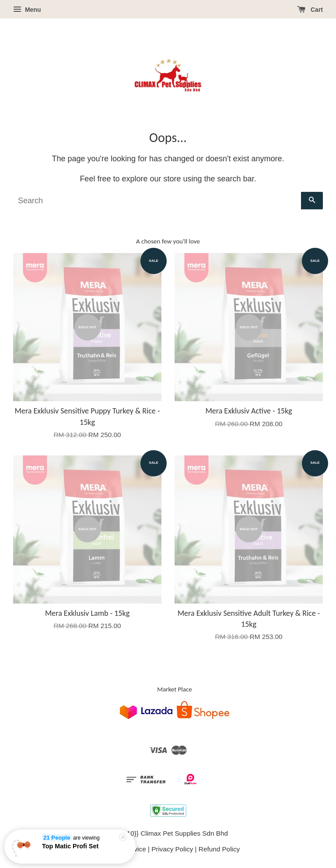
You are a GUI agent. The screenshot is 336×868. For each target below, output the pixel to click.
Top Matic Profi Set (70, 847)
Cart (310, 10)
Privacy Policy (172, 849)
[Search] (157, 201)
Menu (27, 10)
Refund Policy (219, 849)
